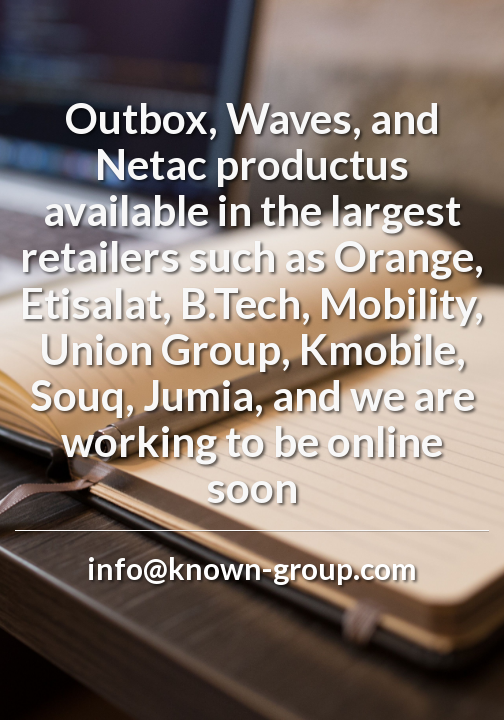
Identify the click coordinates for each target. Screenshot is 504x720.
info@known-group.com (252, 568)
